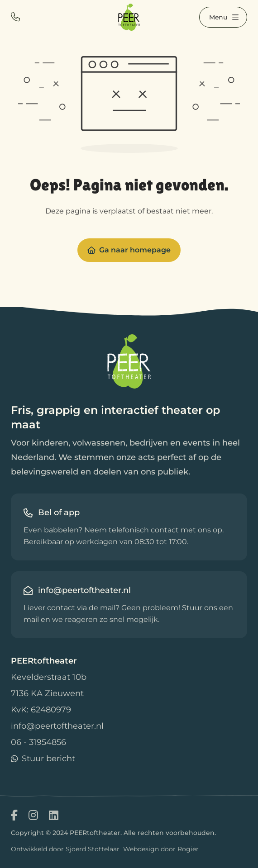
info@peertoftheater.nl (57, 726)
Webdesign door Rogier (161, 849)
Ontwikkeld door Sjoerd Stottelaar (65, 849)
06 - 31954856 (38, 742)
